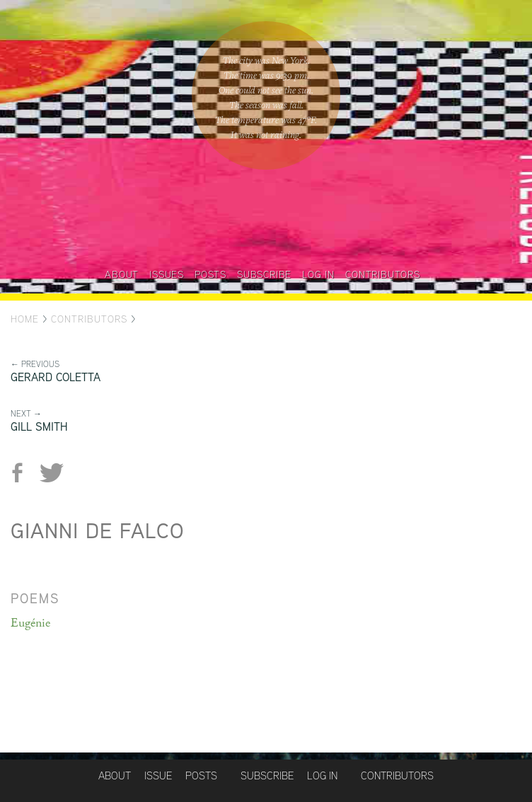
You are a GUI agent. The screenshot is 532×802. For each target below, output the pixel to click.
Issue (158, 775)
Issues (167, 274)
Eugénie (30, 623)
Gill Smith (39, 427)
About (122, 274)
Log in (318, 274)
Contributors (383, 274)
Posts (210, 274)
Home (25, 319)
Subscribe (264, 274)
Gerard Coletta (56, 377)
